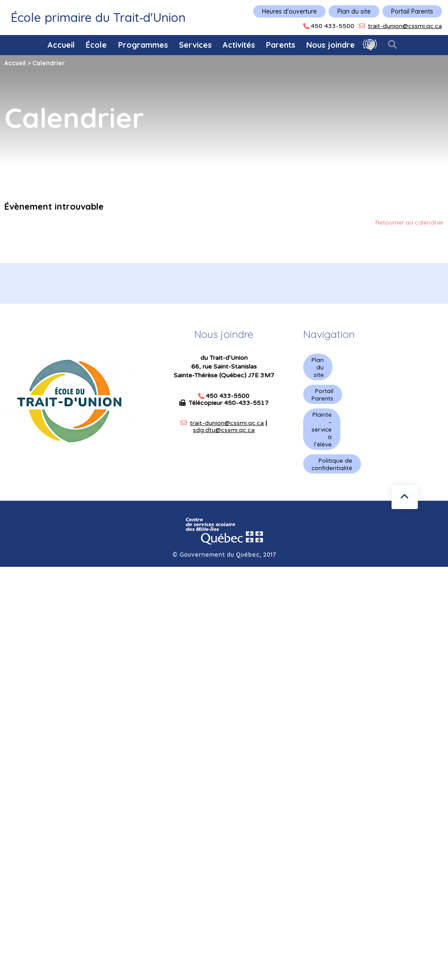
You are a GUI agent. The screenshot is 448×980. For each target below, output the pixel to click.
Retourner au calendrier (409, 222)
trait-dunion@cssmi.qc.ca (405, 26)
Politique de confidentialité (332, 469)
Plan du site (354, 11)
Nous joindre (331, 45)
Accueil (61, 45)
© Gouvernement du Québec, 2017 (224, 560)
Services (195, 45)
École (96, 45)
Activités (239, 45)
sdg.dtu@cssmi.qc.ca (224, 430)
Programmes (143, 45)
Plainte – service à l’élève (322, 432)
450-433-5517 (246, 403)
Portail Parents (412, 11)
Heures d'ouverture (289, 11)
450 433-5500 (332, 26)
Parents (281, 45)
